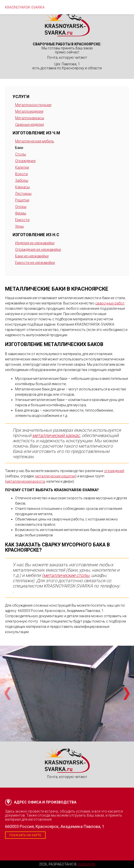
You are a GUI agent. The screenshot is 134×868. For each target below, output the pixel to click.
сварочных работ (110, 303)
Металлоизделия (29, 111)
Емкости (22, 220)
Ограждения (25, 161)
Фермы (21, 213)
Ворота (21, 174)
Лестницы (23, 194)
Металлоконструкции (33, 105)
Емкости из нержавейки (35, 263)
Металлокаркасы (30, 118)
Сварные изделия (29, 125)
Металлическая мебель (35, 141)
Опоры (21, 207)
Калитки (22, 167)
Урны (19, 226)
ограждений (114, 471)
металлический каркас (56, 435)
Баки (19, 148)
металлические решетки (55, 476)
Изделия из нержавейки (35, 243)
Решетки (22, 200)
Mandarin (86, 864)
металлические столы (66, 575)
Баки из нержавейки (32, 256)
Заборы (22, 180)
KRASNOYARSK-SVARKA (25, 7)
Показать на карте (25, 835)
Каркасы (22, 187)
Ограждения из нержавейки (38, 250)
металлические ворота (26, 481)
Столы (21, 154)
